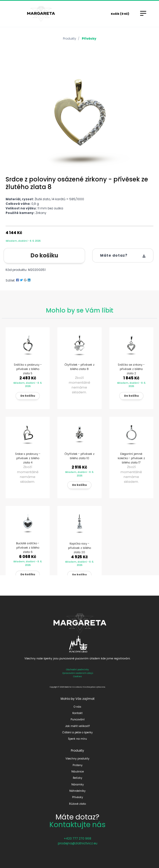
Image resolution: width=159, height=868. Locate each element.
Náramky (78, 785)
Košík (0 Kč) (120, 14)
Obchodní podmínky (77, 670)
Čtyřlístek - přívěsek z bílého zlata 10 (79, 456)
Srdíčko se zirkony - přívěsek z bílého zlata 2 (131, 369)
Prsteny (78, 765)
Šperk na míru (77, 739)
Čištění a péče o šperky (77, 732)
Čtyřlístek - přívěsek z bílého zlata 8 (79, 367)
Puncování (78, 719)
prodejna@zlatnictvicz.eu (78, 843)
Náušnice (78, 772)
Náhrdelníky (77, 791)
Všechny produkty (77, 759)
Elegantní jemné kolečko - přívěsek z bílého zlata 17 (131, 458)
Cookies (77, 676)
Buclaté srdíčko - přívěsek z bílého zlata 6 (28, 548)
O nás (77, 707)
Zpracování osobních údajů (78, 673)
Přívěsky (89, 38)
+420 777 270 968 (77, 838)
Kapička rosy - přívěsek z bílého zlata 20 (79, 548)
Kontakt (77, 713)
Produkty (70, 38)
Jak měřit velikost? (77, 726)
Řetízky (78, 778)
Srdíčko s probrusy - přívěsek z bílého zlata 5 (28, 369)
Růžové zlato (77, 804)
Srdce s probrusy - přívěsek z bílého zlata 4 (28, 458)
